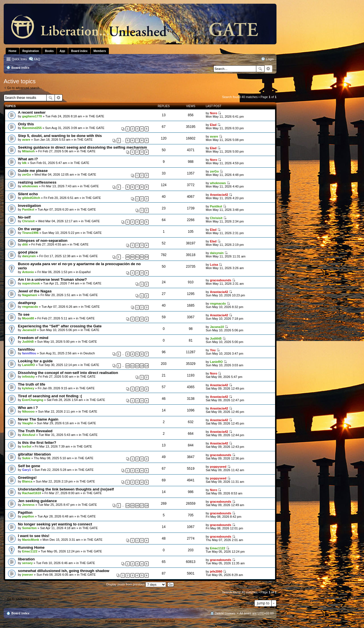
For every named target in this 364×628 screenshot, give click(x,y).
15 (132, 506)
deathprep (27, 303)
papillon (28, 516)
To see (24, 314)
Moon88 (28, 318)
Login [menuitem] (270, 59)
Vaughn (28, 423)
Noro (214, 113)
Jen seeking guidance (37, 501)
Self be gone (29, 466)
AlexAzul (29, 435)
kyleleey (28, 388)
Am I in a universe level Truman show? (52, 279)
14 (147, 366)
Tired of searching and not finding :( (50, 396)
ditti (25, 244)
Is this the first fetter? (37, 443)
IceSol (27, 446)
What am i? (28, 159)
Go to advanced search (23, 88)
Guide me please (33, 171)
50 (132, 257)
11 (132, 366)
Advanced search (268, 69)
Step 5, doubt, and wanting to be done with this (60, 136)
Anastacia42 (219, 195)
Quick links (19, 59)
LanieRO (29, 365)
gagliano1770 (32, 116)
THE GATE (97, 116)
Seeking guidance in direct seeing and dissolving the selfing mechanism (82, 147)
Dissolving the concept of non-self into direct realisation (68, 373)
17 (142, 506)
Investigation (29, 206)
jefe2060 (216, 571)
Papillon (25, 512)
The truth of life (32, 384)
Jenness (28, 505)
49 (128, 257)
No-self (24, 217)
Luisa (214, 265)
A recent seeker (32, 112)
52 (142, 257)
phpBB (125, 621)
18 (147, 506)
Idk (24, 163)
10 (128, 366)
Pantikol (28, 209)
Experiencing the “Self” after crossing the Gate (60, 326)
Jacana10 (29, 330)
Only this (26, 124)
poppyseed (218, 467)
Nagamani (30, 295)
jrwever (28, 575)
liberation (26, 559)
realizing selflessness (37, 182)
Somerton (29, 528)
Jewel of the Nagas (35, 291)
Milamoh (29, 151)
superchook (31, 283)
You (213, 350)
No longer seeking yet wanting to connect (55, 524)
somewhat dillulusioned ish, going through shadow (64, 571)
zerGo (27, 174)
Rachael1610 (32, 493)
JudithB (28, 342)
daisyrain (29, 256)
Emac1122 (30, 551)
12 (137, 366)
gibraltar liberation (34, 454)
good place (28, 252)
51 (137, 257)
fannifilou (26, 349)
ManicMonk (31, 540)
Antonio (28, 272)
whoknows (30, 186)
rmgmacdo (30, 307)
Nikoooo (28, 411)
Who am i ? (28, 408)
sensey (27, 563)
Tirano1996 (30, 233)
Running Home (31, 547)
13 (142, 366)
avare (26, 140)
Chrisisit (28, 221)
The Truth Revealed (35, 431)
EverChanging (33, 400)
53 (147, 257)
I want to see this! (34, 536)
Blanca (27, 481)
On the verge (29, 229)
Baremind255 (32, 128)
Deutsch (89, 353)
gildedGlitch (31, 198)
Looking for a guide (35, 361)
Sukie (26, 458)
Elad (213, 125)
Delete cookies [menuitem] (225, 613)
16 (137, 506)
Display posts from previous (136, 584)
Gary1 (27, 470)
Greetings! (27, 478)
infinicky (29, 377)
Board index (20, 613)
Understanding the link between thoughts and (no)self (66, 489)
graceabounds (221, 280)
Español (85, 272)
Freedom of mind (33, 338)
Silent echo (28, 194)
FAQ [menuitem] (37, 59)
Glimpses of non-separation (43, 241)
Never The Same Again (38, 419)
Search (260, 69)
